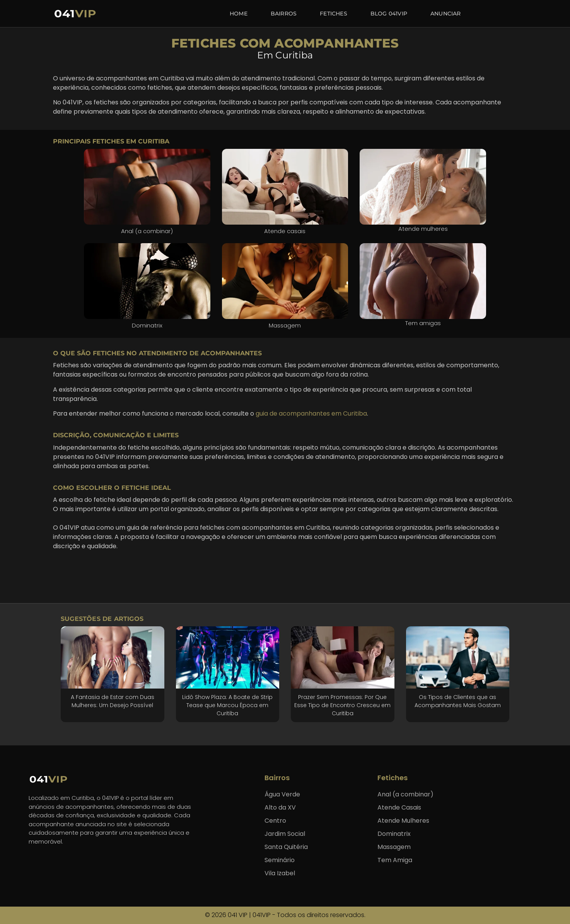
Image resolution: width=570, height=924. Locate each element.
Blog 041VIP (389, 14)
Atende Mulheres (403, 821)
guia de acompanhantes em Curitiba (311, 413)
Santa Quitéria (286, 847)
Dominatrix (394, 834)
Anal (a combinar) (405, 794)
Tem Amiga (395, 860)
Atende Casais (399, 807)
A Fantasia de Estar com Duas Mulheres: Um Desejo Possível (113, 701)
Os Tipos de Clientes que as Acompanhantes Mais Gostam (458, 701)
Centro (275, 821)
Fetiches (334, 14)
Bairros (284, 14)
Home (239, 14)
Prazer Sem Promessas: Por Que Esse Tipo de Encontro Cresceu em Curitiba (342, 705)
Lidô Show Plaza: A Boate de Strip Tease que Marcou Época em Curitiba (227, 705)
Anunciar (446, 14)
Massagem (394, 847)
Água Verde (282, 794)
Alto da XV (280, 807)
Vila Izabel (280, 873)
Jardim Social (285, 834)
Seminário (280, 860)
